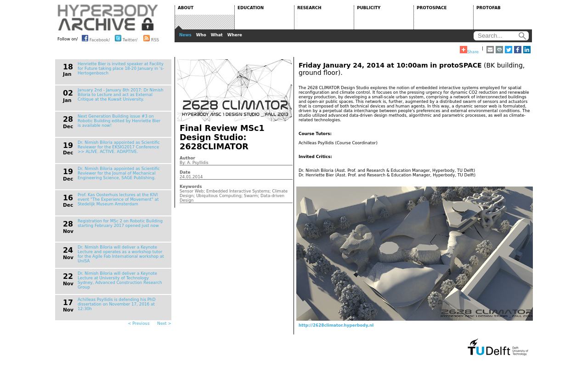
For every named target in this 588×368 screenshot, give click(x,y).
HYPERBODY (108, 17)
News (185, 35)
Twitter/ (126, 38)
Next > (164, 323)
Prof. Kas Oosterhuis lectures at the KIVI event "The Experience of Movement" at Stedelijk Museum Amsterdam (118, 199)
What (217, 35)
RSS (151, 38)
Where (235, 35)
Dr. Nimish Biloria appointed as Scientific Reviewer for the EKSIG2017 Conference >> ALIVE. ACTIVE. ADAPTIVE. (119, 147)
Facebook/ (96, 38)
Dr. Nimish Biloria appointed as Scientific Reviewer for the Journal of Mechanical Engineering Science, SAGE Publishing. (119, 173)
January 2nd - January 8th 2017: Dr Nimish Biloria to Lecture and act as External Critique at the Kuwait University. (121, 95)
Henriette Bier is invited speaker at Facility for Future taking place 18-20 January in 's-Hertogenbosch (121, 68)
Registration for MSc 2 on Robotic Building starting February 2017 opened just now (120, 223)
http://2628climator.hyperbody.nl (336, 325)
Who (201, 35)
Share (469, 50)
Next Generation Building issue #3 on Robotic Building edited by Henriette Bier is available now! (119, 121)
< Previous (139, 323)
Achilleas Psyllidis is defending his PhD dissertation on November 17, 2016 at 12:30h (116, 304)
